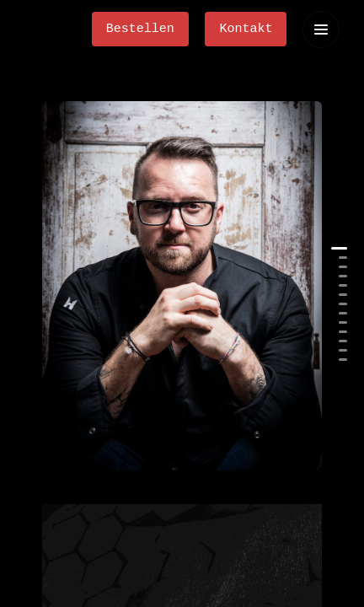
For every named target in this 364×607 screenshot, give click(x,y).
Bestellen (140, 29)
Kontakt (246, 29)
